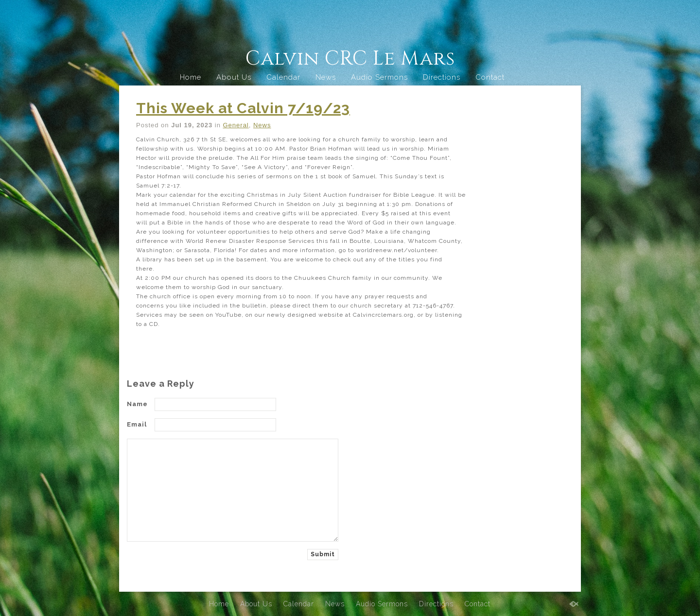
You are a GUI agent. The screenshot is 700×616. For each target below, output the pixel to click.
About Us (234, 77)
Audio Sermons (379, 77)
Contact (490, 77)
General (236, 125)
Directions (442, 77)
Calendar (283, 77)
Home (191, 77)
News (326, 77)
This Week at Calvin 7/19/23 (243, 108)
